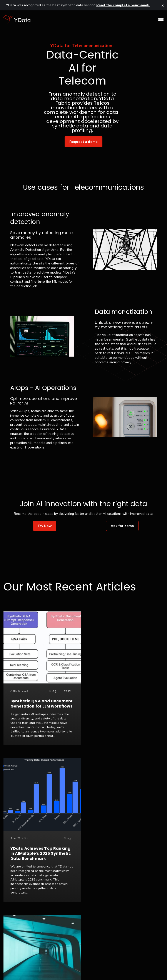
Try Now (45, 526)
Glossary (122, 967)
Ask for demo (122, 526)
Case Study (56, 853)
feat (61, 691)
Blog (47, 691)
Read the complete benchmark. (123, 5)
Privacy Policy (45, 967)
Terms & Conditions (79, 967)
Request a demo (83, 142)
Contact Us (19, 967)
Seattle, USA (146, 967)
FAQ (105, 967)
